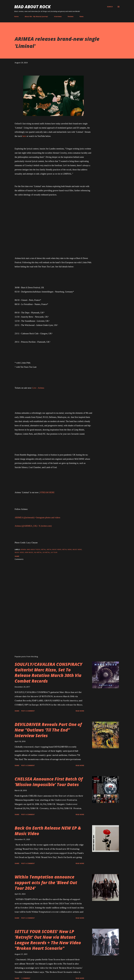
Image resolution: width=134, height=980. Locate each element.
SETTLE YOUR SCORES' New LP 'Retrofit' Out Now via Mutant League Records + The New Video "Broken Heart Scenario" (48, 940)
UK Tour (54, 552)
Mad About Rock (32, 7)
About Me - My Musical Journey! (36, 16)
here (24, 136)
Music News (77, 549)
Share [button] (17, 556)
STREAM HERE (47, 492)
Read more (80, 711)
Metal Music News (54, 549)
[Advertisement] (50, 629)
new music (29, 552)
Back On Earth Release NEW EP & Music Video (48, 831)
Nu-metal (38, 552)
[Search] (110, 7)
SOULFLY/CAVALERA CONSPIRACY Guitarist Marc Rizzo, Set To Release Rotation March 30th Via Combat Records (48, 673)
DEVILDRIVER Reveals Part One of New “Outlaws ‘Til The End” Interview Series (48, 730)
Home (16, 16)
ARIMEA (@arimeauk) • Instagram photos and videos (37, 517)
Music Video (19, 552)
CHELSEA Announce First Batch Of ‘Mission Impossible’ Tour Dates (49, 782)
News (81, 16)
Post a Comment (28, 711)
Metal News (67, 549)
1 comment (26, 978)
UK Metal (46, 552)
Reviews (71, 16)
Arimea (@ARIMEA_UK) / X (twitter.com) (33, 526)
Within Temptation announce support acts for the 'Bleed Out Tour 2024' (46, 882)
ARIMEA (23, 549)
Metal (43, 549)
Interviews (58, 16)
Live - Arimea (38, 388)
